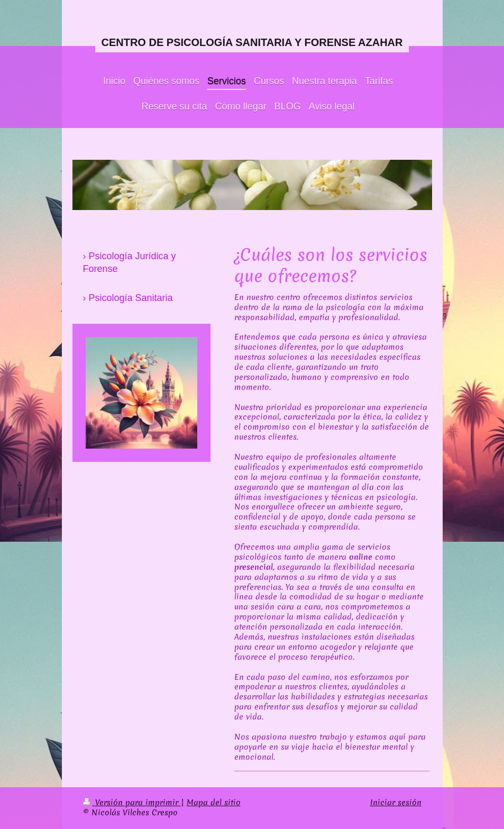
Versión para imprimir (132, 803)
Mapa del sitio (214, 803)
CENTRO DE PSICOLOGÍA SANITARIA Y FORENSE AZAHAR (252, 42)
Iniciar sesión (396, 803)
